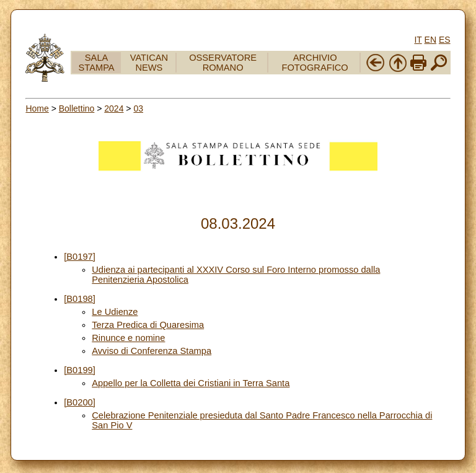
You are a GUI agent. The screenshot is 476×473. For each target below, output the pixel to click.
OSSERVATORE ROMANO (223, 63)
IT (418, 40)
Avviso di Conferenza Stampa (152, 351)
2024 (114, 108)
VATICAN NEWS (149, 63)
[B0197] (80, 257)
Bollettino (77, 108)
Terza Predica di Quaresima (148, 325)
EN (430, 40)
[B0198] (80, 299)
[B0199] (80, 370)
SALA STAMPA (97, 63)
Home (37, 108)
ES (445, 40)
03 (138, 108)
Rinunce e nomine (128, 338)
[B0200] (80, 402)
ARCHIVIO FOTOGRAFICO (315, 63)
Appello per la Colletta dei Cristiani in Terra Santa (191, 383)
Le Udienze (115, 312)
